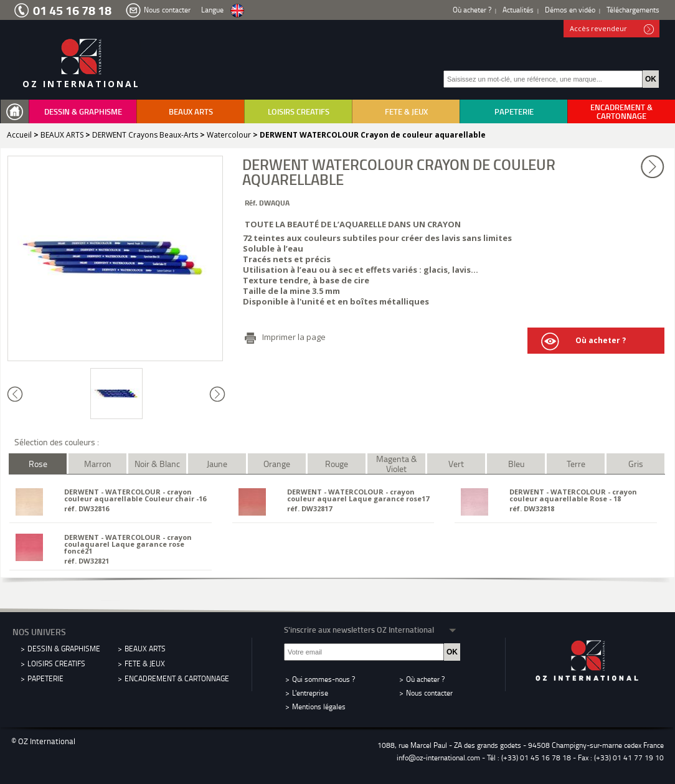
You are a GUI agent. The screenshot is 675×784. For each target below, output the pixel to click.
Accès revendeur (612, 29)
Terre (576, 464)
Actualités (518, 10)
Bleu (516, 464)
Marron (98, 464)
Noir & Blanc (157, 464)
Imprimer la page (294, 337)
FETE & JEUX (406, 111)
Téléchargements (633, 10)
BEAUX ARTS (191, 111)
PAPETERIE (514, 111)
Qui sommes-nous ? (323, 679)
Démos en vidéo (570, 10)
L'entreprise (310, 693)
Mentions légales (319, 706)
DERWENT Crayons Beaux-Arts (145, 135)
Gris (636, 464)
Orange (277, 464)
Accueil (19, 135)
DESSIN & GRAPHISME (83, 111)
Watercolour (229, 135)
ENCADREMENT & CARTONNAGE (621, 111)
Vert (456, 464)
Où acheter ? (472, 10)
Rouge (337, 464)
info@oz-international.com (438, 758)
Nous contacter (167, 10)
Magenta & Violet (397, 464)
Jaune (217, 464)
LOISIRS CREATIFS (299, 111)
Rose (38, 464)
